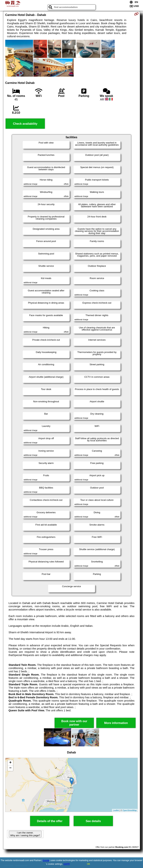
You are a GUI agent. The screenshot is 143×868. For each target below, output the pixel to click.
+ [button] (10, 763)
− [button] (10, 768)
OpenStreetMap (130, 810)
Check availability (25, 124)
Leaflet (116, 810)
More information (116, 723)
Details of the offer (50, 821)
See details (93, 821)
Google (46, 860)
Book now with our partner (74, 723)
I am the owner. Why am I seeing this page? (25, 834)
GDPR (67, 864)
